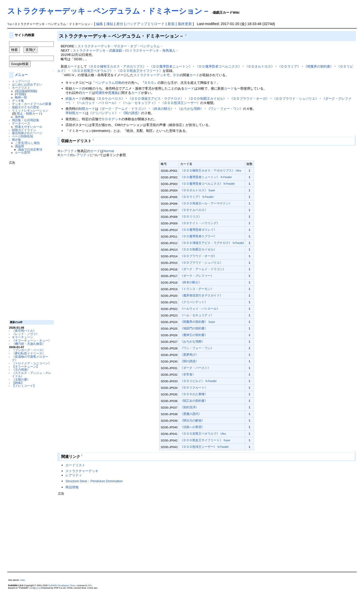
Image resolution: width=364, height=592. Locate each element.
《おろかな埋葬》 (190, 109)
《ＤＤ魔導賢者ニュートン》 (171, 66)
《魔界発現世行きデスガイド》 (201, 295)
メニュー (21, 75)
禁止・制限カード (29, 113)
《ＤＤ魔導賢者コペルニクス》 (218, 66)
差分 (120, 24)
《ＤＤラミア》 (289, 66)
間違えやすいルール (29, 127)
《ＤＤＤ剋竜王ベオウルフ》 (92, 71)
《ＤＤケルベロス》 (110, 99)
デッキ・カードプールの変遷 (32, 104)
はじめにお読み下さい (27, 84)
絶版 (69, 99)
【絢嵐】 (18, 383)
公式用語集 (32, 120)
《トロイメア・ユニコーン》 (32, 363)
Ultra (238, 171)
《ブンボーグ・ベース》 (29, 350)
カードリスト (21, 88)
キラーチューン (22, 337)
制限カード (87, 109)
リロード (157, 24)
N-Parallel (226, 177)
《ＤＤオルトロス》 (259, 66)
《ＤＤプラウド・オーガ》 (249, 99)
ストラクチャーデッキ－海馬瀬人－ (152, 50)
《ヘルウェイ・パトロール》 (97, 103)
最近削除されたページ (27, 133)
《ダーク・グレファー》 (197, 276)
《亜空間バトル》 (24, 331)
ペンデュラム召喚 (108, 83)
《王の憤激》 (21, 369)
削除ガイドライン (24, 130)
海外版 (19, 117)
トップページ (21, 81)
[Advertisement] (29, 240)
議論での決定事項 (30, 149)
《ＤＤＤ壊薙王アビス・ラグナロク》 (156, 99)
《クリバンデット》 (103, 113)
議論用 (19, 146)
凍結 (110, 24)
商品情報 (72, 487)
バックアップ (137, 24)
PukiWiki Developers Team (62, 585)
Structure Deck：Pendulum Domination (94, 481)
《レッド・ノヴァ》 (26, 334)
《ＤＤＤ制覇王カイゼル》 (207, 99)
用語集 (16, 120)
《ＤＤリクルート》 (194, 387)
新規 (171, 24)
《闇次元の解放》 (192, 420)
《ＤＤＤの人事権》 (194, 394)
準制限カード (75, 113)
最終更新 (185, 24)
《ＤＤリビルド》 (192, 381)
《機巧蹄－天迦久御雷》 (29, 344)
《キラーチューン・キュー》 (32, 340)
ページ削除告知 (22, 136)
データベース (21, 123)
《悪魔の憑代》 (191, 414)
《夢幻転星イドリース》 (29, 353)
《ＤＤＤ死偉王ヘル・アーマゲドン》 (206, 203)
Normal (109, 151)
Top (10, 24)
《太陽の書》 (21, 379)
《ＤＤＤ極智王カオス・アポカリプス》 (117, 66)
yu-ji (39, 588)
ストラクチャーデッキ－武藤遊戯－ (99, 50)
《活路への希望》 (192, 427)
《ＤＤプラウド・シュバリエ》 (295, 99)
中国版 (20, 94)
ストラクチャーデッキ (150, 75)
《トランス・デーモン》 (197, 289)
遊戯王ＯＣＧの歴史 (26, 107)
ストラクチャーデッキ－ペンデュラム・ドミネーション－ (109, 11)
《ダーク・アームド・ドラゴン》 (123, 109)
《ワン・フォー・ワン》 (225, 109)
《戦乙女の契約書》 (194, 401)
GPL (90, 585)
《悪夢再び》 (189, 355)
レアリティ (69, 151)
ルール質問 (22, 152)
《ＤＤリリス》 (191, 216)
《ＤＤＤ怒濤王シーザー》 (180, 103)
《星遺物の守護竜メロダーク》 (30, 358)
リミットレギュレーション (30, 110)
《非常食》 (188, 374)
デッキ (116, 119)
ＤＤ (176, 75)
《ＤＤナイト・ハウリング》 (200, 223)
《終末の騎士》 (162, 109)
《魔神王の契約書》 (194, 335)
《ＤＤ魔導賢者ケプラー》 (198, 236)
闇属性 (100, 93)
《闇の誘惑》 (131, 113)
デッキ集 (18, 101)
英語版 (20, 91)
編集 (100, 24)
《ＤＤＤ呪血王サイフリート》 (140, 71)
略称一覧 (21, 97)
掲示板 (16, 140)
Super (212, 190)
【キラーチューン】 (26, 366)
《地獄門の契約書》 (194, 328)
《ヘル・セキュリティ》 (139, 103)
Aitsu (22, 580)
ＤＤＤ (149, 83)
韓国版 (32, 91)
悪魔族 (113, 93)
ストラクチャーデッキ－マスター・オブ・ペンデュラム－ (120, 46)
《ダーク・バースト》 (195, 368)
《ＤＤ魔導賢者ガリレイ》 (198, 230)
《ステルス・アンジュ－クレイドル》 (32, 374)
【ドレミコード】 (24, 386)
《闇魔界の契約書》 (319, 66)
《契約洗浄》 (189, 407)
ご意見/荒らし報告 (27, 143)
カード (72, 66)
